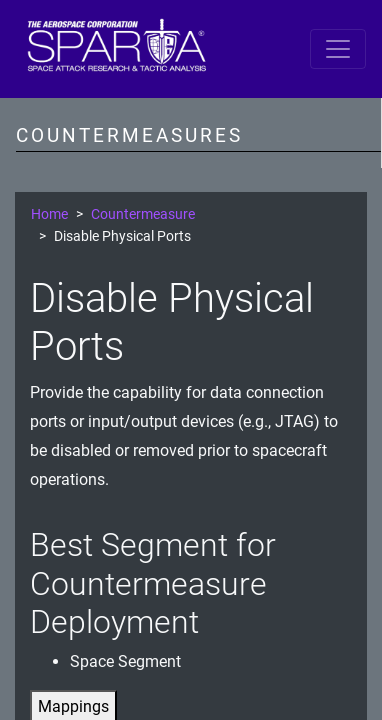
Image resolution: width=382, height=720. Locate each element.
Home (49, 214)
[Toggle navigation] (338, 49)
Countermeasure (143, 214)
